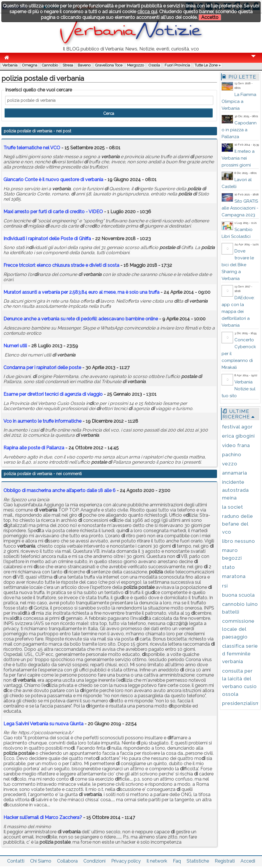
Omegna (30, 65)
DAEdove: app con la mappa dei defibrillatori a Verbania (238, 311)
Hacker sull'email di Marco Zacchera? (43, 817)
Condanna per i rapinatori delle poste (42, 368)
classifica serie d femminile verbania (240, 654)
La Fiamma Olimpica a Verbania (239, 101)
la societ (233, 507)
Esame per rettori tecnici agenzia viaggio (53, 394)
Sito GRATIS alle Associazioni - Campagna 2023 (240, 208)
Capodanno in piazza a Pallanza (239, 130)
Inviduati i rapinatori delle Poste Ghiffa (47, 239)
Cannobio (50, 65)
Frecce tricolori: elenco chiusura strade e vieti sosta (61, 265)
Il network (157, 861)
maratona (234, 576)
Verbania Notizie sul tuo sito (238, 389)
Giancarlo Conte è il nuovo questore (53, 180)
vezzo (230, 464)
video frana (236, 445)
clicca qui (147, 12)
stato (229, 567)
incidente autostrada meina (235, 490)
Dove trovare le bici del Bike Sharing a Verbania (238, 265)
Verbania (10, 65)
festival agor (237, 427)
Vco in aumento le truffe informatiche (42, 421)
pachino (232, 454)
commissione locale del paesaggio (238, 629)
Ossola (154, 65)
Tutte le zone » (208, 65)
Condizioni (94, 861)
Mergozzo (135, 65)
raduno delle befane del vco (238, 524)
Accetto (210, 17)
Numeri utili (15, 346)
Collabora (67, 861)
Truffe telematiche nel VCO (32, 148)
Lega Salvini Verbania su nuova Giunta (43, 724)
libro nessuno (239, 541)
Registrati (225, 861)
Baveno (84, 65)
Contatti (16, 861)
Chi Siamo (41, 861)
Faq (177, 861)
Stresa (68, 65)
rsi (225, 586)
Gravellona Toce (109, 65)
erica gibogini (238, 436)
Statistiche (198, 861)
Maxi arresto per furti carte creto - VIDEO (53, 212)
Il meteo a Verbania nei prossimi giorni (238, 158)
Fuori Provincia (177, 65)
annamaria (235, 473)
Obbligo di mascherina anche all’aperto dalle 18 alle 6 (59, 490)
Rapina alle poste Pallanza (34, 448)
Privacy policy (126, 861)
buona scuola (238, 595)
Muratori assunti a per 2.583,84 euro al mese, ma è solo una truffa (81, 292)
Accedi (248, 861)
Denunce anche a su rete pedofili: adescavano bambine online (81, 319)
